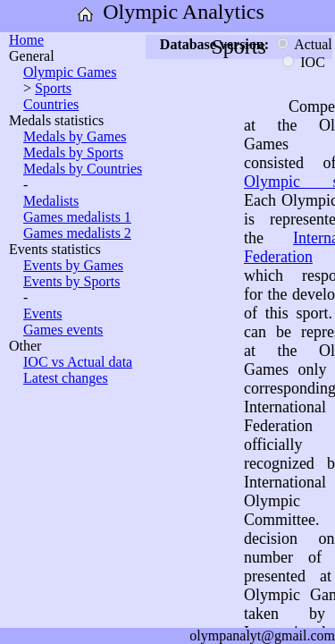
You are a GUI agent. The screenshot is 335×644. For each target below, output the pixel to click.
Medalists (51, 201)
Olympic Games (70, 72)
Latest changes (66, 378)
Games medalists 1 (77, 217)
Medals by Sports (73, 153)
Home (26, 40)
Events (43, 314)
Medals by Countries (83, 169)
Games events (63, 330)
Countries (51, 104)
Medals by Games (75, 136)
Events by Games (73, 265)
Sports (53, 88)
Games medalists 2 (77, 233)
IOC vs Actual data (78, 362)
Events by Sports (71, 281)
